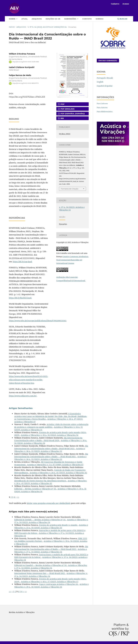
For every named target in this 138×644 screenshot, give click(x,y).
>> (18, 497)
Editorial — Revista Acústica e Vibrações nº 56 (35, 489)
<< (10, 591)
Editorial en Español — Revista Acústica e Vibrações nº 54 (41, 565)
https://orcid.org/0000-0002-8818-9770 (26, 83)
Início (12, 27)
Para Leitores (102, 103)
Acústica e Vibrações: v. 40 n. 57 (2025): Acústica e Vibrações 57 (50, 582)
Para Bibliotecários (105, 112)
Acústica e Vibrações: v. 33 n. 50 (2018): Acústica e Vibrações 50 (51, 526)
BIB (62, 118)
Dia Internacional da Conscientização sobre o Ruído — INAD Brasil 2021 (51, 455)
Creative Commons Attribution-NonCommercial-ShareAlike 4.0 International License (72, 260)
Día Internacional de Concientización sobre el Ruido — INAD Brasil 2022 (51, 548)
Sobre (12, 19)
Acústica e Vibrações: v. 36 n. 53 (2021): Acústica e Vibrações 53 (50, 458)
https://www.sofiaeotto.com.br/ (23, 396)
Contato (87, 19)
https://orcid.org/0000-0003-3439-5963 (26, 62)
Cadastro (115, 4)
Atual (25, 19)
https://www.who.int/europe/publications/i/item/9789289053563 (38, 321)
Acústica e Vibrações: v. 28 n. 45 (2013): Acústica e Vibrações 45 (58, 473)
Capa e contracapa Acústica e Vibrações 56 (59, 584)
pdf (62, 104)
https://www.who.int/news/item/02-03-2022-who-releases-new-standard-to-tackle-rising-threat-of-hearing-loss (28, 380)
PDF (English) (67, 109)
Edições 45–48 (53, 19)
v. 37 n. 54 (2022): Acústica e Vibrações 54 (47, 27)
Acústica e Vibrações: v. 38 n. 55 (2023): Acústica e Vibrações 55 (50, 450)
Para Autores (102, 108)
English (100, 82)
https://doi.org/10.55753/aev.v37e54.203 (27, 97)
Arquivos (37, 19)
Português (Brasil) (105, 78)
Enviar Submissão (108, 61)
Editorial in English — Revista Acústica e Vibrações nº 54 (40, 520)
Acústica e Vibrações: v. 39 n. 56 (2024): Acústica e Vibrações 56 (50, 435)
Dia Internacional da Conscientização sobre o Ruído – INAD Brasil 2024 (48, 439)
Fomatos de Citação (70, 189)
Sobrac (100, 19)
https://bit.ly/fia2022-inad (20, 298)
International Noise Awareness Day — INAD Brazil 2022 (40, 573)
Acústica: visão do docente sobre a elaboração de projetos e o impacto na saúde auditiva (51, 426)
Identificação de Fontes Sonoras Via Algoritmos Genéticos (40, 481)
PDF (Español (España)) (72, 114)
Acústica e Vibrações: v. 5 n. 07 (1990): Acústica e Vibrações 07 (55, 465)
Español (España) (105, 86)
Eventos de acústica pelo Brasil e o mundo (58, 525)
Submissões (70, 19)
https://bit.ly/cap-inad (22, 262)
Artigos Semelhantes (21, 408)
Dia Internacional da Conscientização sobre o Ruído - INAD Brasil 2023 (51, 447)
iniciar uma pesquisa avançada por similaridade (49, 503)
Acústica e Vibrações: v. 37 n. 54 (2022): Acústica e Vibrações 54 (51, 551)
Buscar (122, 19)
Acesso (126, 4)
